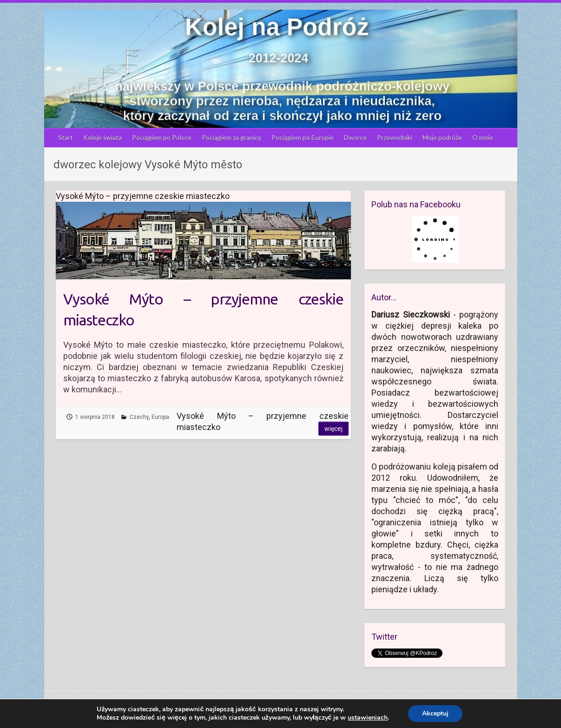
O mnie (483, 137)
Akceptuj (435, 713)
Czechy (139, 417)
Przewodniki (395, 137)
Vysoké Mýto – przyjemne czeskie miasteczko (203, 309)
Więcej (333, 429)
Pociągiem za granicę (231, 137)
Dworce (355, 137)
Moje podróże (442, 137)
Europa (160, 417)
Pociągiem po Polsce (162, 137)
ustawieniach (368, 718)
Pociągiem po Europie (303, 137)
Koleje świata (102, 137)
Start (66, 137)
